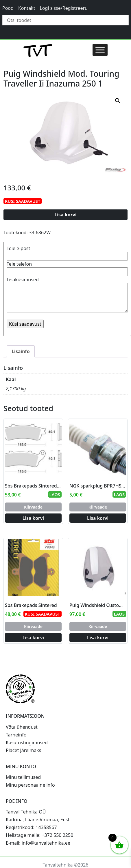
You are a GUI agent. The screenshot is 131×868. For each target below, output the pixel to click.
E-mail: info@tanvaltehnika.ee (38, 843)
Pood (8, 8)
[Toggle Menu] (100, 50)
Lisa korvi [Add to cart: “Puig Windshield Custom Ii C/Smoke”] (98, 638)
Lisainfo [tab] (21, 351)
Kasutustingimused (27, 743)
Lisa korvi (65, 215)
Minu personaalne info (30, 785)
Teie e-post (67, 252)
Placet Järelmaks (23, 750)
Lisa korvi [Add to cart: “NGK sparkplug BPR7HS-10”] (98, 518)
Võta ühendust (22, 727)
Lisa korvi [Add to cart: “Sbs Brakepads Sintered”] (33, 638)
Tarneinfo (16, 735)
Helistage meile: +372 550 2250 (39, 835)
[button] (118, 101)
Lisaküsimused (67, 295)
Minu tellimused (23, 777)
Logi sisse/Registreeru (64, 8)
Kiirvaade (33, 507)
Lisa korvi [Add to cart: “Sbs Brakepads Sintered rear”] (33, 518)
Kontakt (27, 8)
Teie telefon (67, 268)
